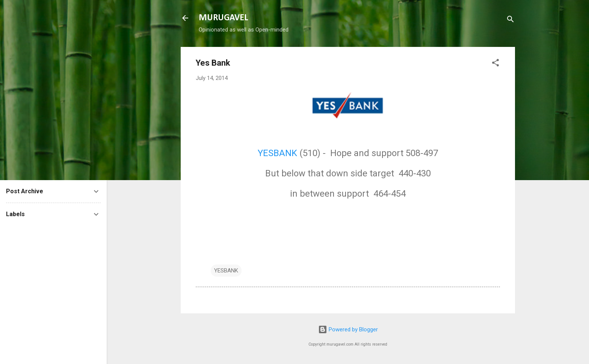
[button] (495, 64)
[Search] (510, 20)
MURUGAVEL (223, 18)
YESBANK (277, 153)
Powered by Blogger (348, 329)
